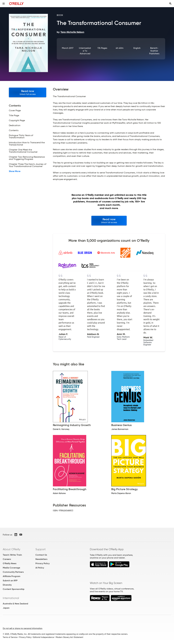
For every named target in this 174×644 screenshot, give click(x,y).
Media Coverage (11, 568)
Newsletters (41, 559)
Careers (7, 559)
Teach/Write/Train (12, 555)
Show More (15, 171)
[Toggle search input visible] (170, 4)
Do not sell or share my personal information (22, 628)
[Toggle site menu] (4, 4)
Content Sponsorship (14, 589)
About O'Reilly (11, 549)
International (11, 598)
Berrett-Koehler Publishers (154, 51)
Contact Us (41, 555)
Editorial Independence (44, 637)
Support (41, 549)
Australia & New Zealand (15, 604)
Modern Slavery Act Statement (69, 637)
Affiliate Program (12, 576)
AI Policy (40, 568)
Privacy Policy (42, 563)
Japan (6, 608)
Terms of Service (10, 637)
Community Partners (13, 572)
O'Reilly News (10, 563)
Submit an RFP (10, 581)
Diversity (7, 585)
